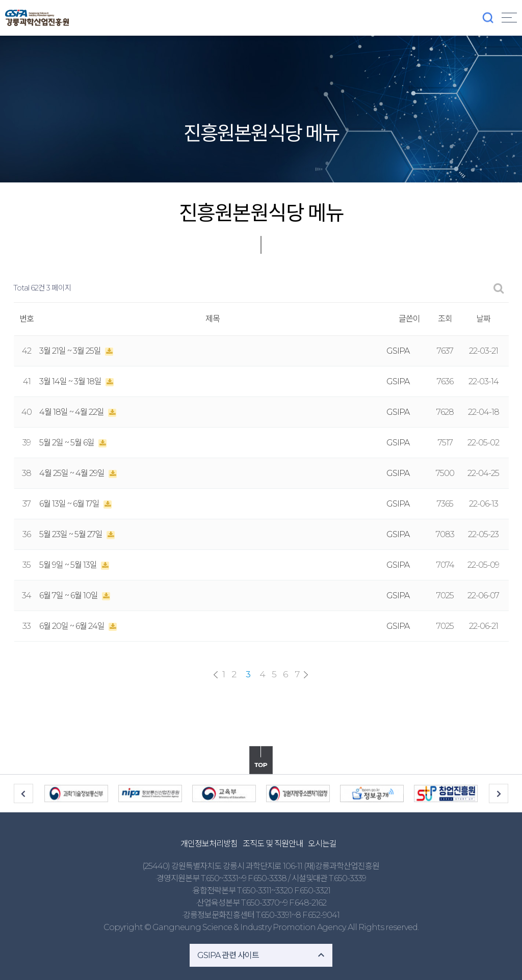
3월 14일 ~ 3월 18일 (71, 381)
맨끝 (306, 675)
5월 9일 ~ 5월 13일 (69, 565)
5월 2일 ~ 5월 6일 (68, 443)
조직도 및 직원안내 (273, 844)
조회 (445, 319)
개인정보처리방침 (209, 844)
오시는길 (322, 844)
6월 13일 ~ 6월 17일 (70, 504)
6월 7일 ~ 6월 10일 (69, 595)
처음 (216, 675)
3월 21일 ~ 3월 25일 (71, 351)
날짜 (483, 319)
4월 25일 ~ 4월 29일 (73, 473)
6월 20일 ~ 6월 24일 (73, 626)
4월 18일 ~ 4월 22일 (72, 412)
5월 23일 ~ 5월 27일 (72, 534)
